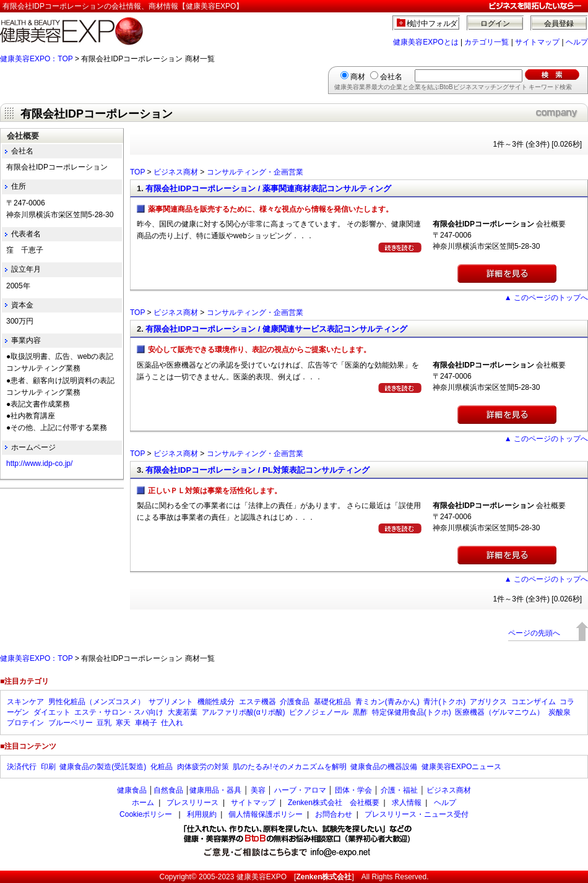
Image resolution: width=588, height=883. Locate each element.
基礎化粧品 (332, 702)
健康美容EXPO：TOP (37, 59)
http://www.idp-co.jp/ (39, 463)
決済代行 (22, 767)
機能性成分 (216, 702)
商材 (358, 77)
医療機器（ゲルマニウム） (499, 712)
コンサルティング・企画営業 (255, 172)
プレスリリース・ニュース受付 (417, 814)
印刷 (48, 767)
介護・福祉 (399, 790)
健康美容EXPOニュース (461, 767)
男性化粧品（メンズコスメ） (97, 702)
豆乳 (104, 723)
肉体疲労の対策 (203, 767)
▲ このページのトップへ (546, 298)
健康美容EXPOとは (426, 42)
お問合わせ (334, 814)
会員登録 (559, 24)
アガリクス (488, 702)
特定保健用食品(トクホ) (412, 712)
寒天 (123, 723)
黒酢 (360, 712)
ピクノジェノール (319, 712)
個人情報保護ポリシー (266, 814)
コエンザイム (534, 702)
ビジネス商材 (176, 172)
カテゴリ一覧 (486, 42)
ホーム (143, 803)
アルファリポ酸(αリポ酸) (244, 712)
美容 (258, 790)
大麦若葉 (183, 712)
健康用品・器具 (215, 790)
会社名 (391, 77)
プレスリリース (192, 803)
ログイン (495, 24)
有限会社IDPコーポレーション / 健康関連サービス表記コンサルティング (276, 329)
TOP (137, 172)
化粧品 (162, 767)
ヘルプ (577, 42)
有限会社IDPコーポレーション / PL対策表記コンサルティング (257, 470)
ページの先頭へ (534, 633)
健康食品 (132, 790)
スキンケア (25, 702)
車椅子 (146, 723)
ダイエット (52, 712)
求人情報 (407, 803)
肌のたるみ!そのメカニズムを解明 (289, 767)
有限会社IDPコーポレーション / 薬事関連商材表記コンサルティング (268, 188)
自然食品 (168, 790)
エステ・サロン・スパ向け (119, 712)
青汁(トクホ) (444, 702)
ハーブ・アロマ (300, 790)
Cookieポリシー (146, 814)
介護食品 (295, 702)
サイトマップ (537, 42)
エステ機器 (257, 702)
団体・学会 (353, 790)
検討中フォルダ (432, 24)
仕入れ (172, 723)
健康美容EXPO (262, 877)
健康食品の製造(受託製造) (103, 767)
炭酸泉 (560, 712)
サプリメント (171, 702)
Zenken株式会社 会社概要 (334, 803)
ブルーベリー (71, 723)
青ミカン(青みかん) (387, 702)
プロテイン (25, 723)
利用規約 (202, 814)
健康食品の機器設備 (384, 767)
